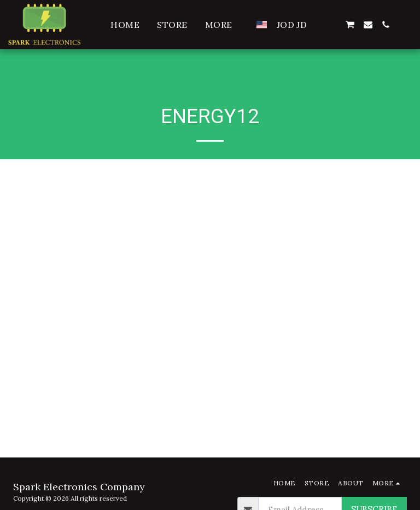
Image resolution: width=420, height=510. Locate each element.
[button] (332, 25)
